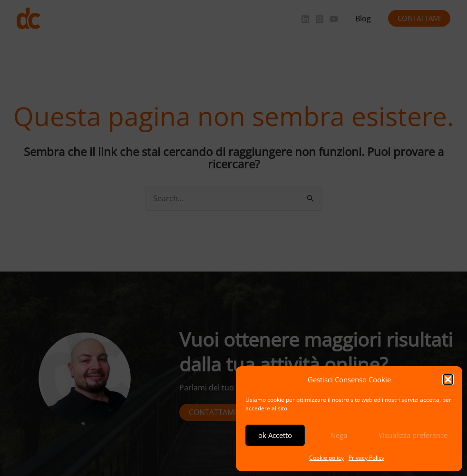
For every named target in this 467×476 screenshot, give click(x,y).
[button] (448, 379)
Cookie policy (326, 458)
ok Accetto (275, 435)
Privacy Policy (366, 458)
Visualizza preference (413, 435)
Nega (339, 435)
